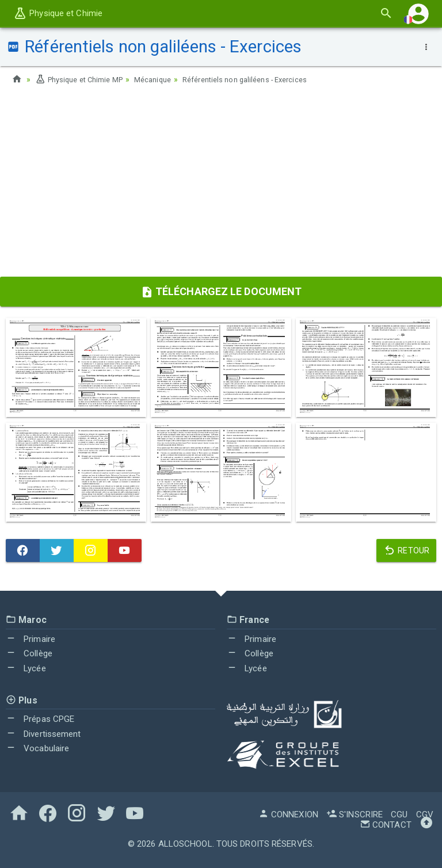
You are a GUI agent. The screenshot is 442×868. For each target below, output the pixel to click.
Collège (29, 653)
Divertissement (43, 734)
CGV (425, 815)
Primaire (31, 639)
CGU (399, 815)
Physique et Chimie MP (83, 79)
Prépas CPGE (40, 719)
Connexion (288, 815)
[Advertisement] (221, 185)
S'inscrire (355, 815)
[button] (418, 14)
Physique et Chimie (58, 13)
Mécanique (164, 79)
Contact (386, 825)
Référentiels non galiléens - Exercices (265, 79)
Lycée (26, 668)
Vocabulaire (37, 748)
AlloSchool (185, 844)
